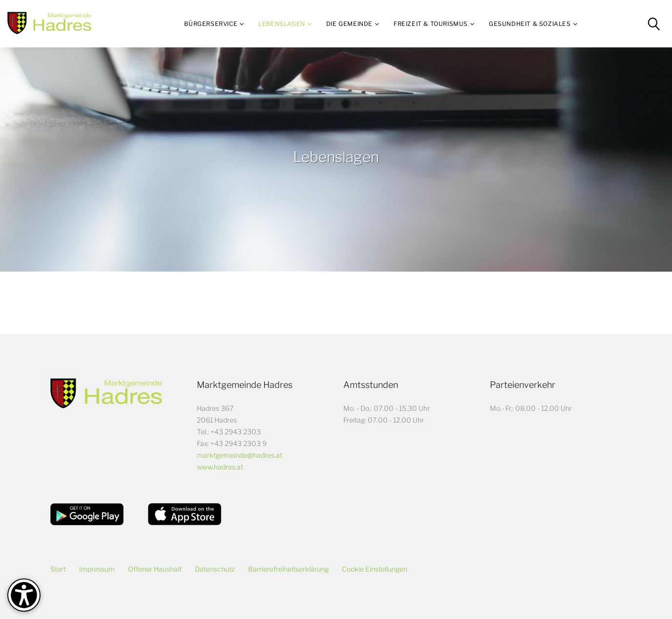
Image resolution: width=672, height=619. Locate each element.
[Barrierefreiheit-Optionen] (24, 595)
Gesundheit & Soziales (530, 24)
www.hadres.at (220, 467)
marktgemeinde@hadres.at (240, 455)
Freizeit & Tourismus (431, 24)
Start (58, 569)
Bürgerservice (211, 24)
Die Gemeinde (349, 24)
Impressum (97, 569)
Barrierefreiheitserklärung (288, 569)
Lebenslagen (282, 24)
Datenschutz (215, 569)
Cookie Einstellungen (375, 569)
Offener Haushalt (155, 569)
